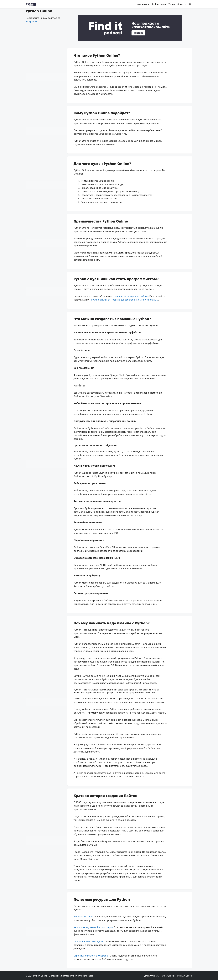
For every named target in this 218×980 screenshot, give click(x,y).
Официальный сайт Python (89, 941)
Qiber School (168, 976)
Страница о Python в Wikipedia (91, 956)
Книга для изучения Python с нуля (93, 927)
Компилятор (143, 4)
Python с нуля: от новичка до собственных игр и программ (125, 300)
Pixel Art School (185, 976)
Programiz (31, 21)
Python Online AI (151, 976)
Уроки (172, 4)
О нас (183, 4)
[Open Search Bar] (190, 4)
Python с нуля (159, 4)
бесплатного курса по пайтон (131, 296)
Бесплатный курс (83, 917)
